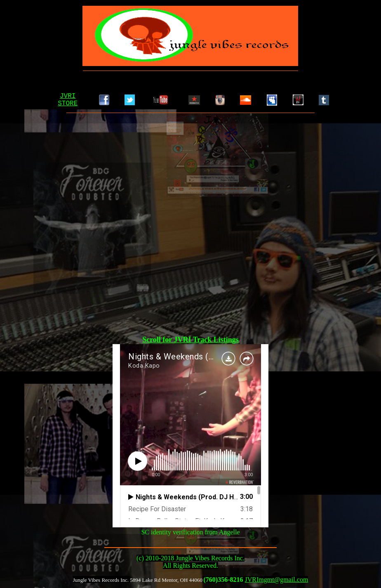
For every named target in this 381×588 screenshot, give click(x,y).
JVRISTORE (68, 100)
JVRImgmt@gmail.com (277, 580)
